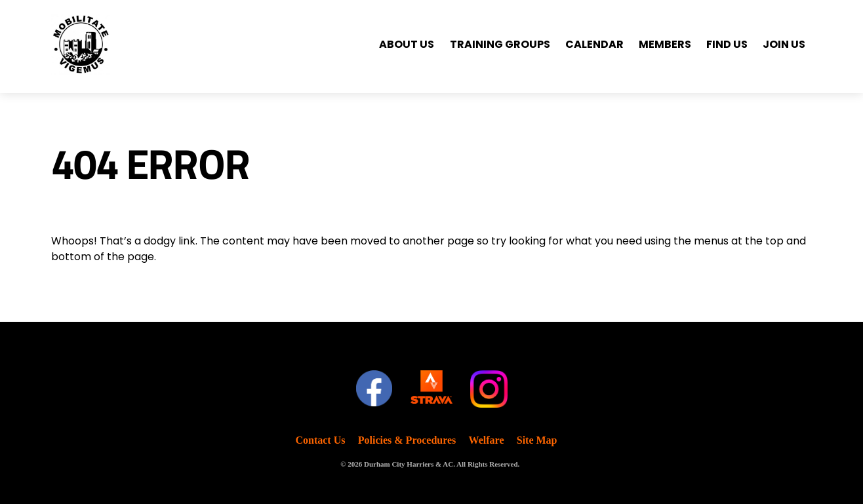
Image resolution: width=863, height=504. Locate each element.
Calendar (594, 44)
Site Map (537, 440)
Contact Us (320, 440)
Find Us (727, 44)
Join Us (784, 44)
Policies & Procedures (407, 440)
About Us (407, 44)
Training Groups (500, 44)
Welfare (487, 440)
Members (665, 44)
